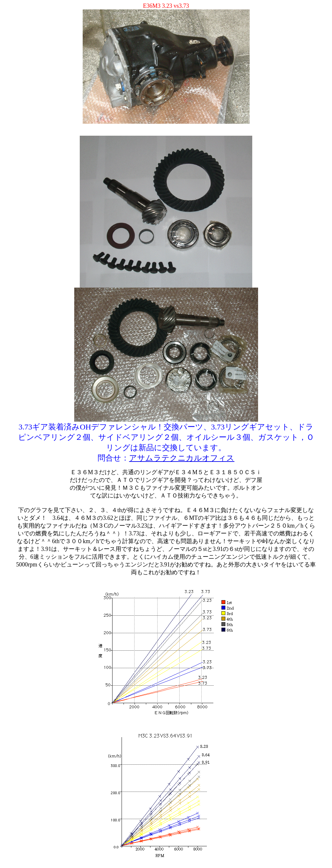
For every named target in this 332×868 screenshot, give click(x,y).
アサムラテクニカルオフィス (182, 458)
